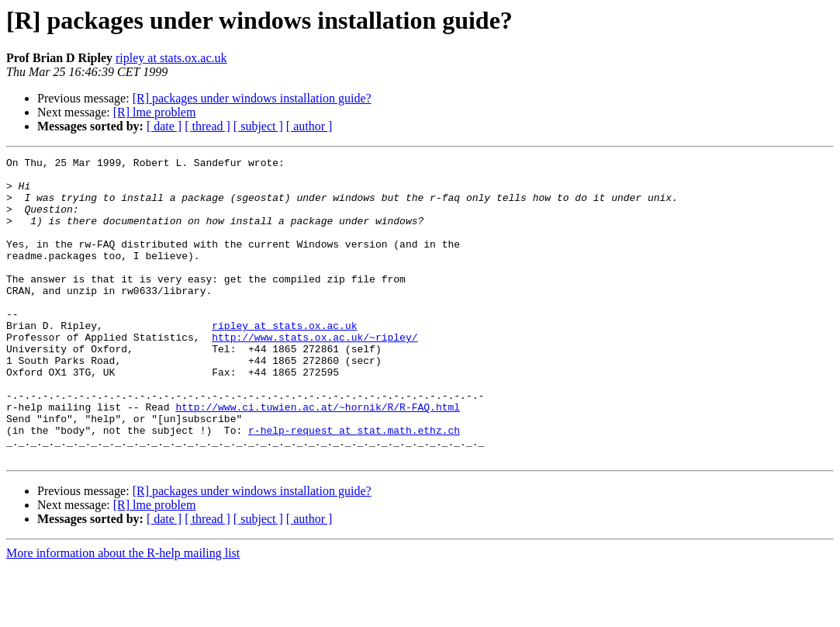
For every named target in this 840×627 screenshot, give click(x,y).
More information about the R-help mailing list (123, 613)
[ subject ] (258, 126)
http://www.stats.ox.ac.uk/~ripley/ (315, 374)
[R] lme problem (155, 112)
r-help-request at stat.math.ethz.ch (354, 486)
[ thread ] (207, 126)
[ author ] (309, 126)
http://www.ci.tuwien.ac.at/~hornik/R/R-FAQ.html (318, 458)
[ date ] (164, 126)
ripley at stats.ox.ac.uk (171, 58)
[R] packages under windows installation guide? (252, 98)
